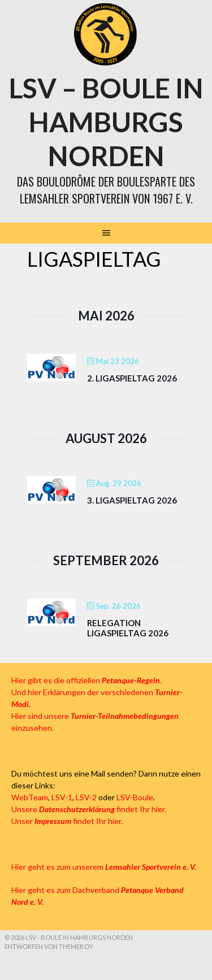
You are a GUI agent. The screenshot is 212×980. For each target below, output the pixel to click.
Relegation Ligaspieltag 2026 (128, 628)
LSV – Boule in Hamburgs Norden (106, 122)
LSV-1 (62, 797)
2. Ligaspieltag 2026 (132, 378)
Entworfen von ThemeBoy (49, 946)
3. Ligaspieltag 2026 (132, 500)
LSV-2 (86, 797)
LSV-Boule (135, 797)
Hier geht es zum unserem (104, 867)
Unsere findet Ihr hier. (89, 809)
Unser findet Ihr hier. (67, 821)
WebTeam (30, 797)
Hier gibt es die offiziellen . (86, 680)
